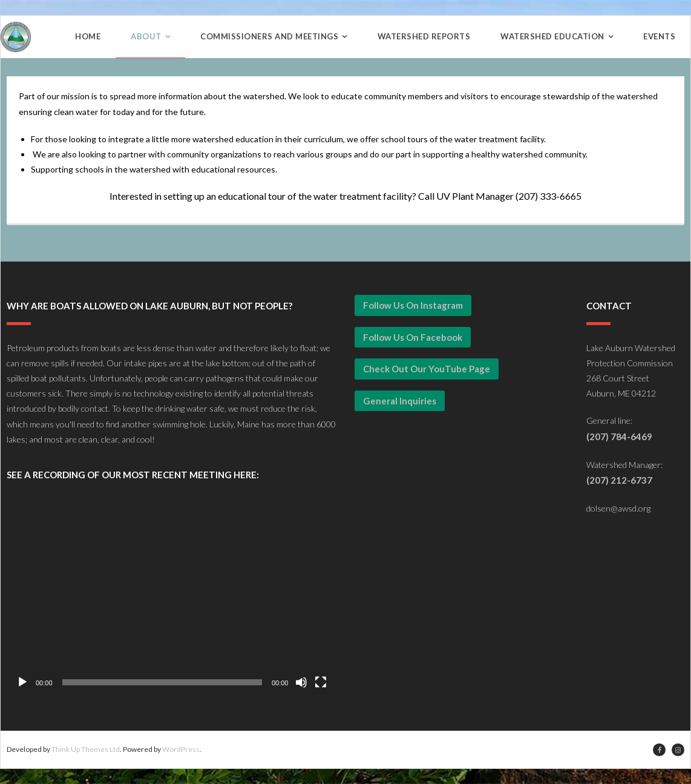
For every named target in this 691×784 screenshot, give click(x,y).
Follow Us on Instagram (413, 305)
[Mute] (301, 682)
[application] (172, 601)
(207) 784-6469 (619, 436)
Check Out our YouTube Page (427, 369)
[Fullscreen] (321, 682)
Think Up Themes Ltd (86, 749)
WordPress (181, 749)
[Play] (22, 682)
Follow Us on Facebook (413, 337)
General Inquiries (400, 401)
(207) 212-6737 (619, 480)
